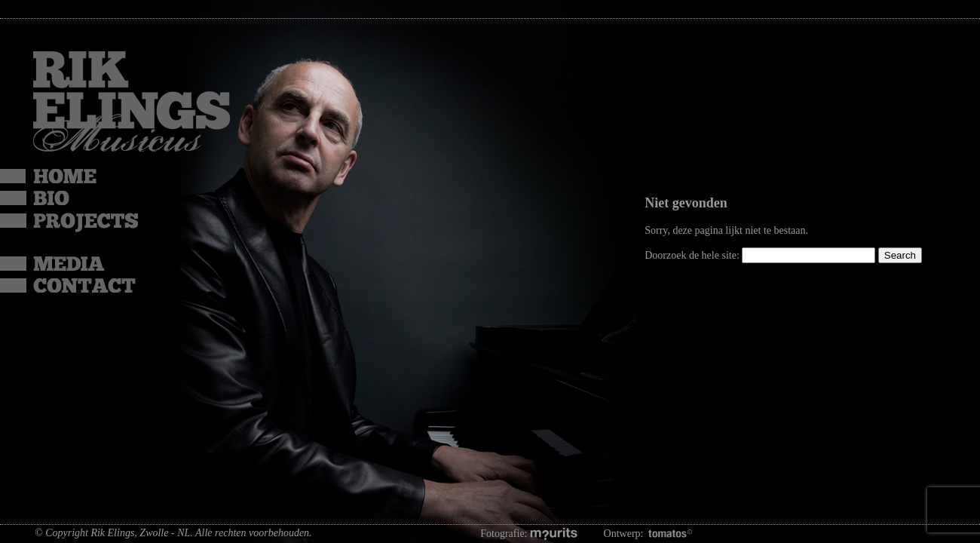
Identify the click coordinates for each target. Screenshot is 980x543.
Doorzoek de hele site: (693, 255)
